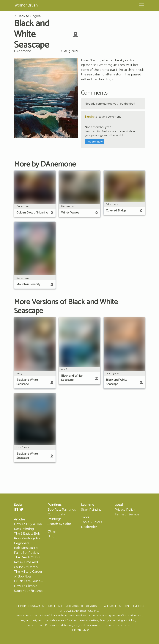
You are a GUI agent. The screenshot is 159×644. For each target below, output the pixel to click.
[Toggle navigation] (141, 5)
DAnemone (23, 51)
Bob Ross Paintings (62, 510)
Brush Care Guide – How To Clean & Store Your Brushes (29, 586)
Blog (51, 536)
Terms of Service (127, 514)
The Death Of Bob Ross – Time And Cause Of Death (28, 562)
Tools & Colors (91, 522)
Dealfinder (89, 527)
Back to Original (28, 16)
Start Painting (91, 510)
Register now (95, 142)
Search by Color (59, 524)
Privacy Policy (125, 510)
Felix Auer (76, 630)
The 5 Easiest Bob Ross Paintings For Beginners (27, 538)
